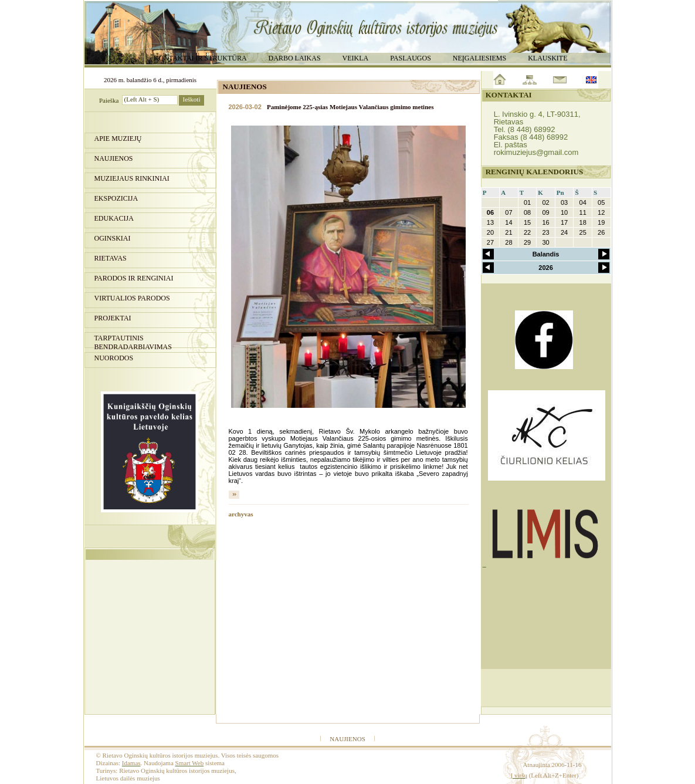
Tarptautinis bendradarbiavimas (133, 341)
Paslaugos (411, 58)
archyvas (241, 514)
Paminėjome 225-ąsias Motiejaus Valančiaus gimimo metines (350, 107)
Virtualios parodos (132, 298)
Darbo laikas (295, 58)
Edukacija (114, 218)
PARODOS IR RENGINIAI (134, 278)
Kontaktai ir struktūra (200, 58)
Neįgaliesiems (479, 58)
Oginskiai (113, 238)
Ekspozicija (116, 198)
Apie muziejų (118, 138)
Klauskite (547, 58)
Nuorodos (114, 358)
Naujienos (114, 158)
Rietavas (111, 258)
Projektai (113, 318)
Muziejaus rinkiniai (132, 178)
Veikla (356, 58)
